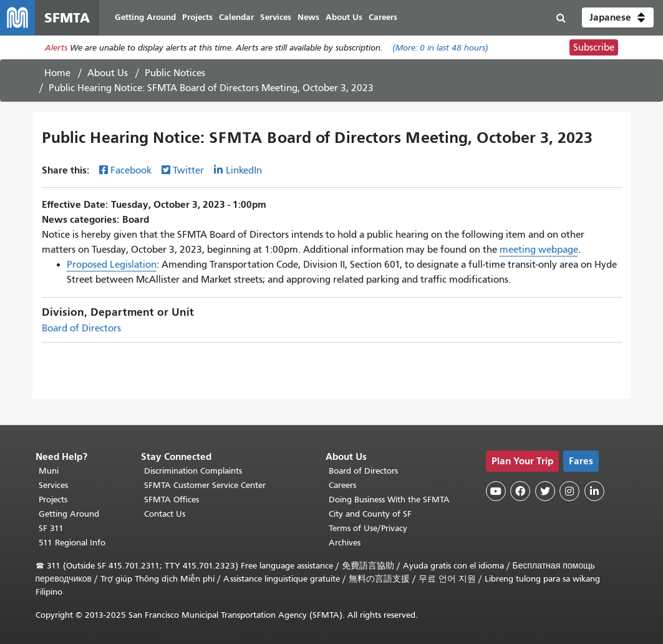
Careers (342, 485)
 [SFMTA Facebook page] (520, 491)
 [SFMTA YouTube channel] (496, 491)
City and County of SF (370, 514)
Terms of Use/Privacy (368, 528)
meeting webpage (539, 250)
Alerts (56, 48)
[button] (618, 17)
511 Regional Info (72, 543)
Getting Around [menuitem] (145, 17)
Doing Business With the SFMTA (389, 500)
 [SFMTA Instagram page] (569, 491)
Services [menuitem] (276, 17)
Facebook (131, 170)
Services (53, 485)
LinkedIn (244, 170)
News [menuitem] (308, 17)
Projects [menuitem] (197, 17)
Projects (53, 500)
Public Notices (175, 73)
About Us (108, 73)
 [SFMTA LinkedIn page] (594, 491)
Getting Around (69, 514)
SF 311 (51, 528)
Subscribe (594, 47)
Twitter (188, 170)
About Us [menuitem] (344, 17)
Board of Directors (81, 328)
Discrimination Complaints (193, 471)
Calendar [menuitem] (236, 17)
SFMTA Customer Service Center (205, 485)
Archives (345, 543)
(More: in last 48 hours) (440, 48)
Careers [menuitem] (383, 17)
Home (57, 73)
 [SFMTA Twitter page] (545, 491)
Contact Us (165, 514)
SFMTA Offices (172, 500)
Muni (49, 471)
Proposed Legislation (112, 265)
